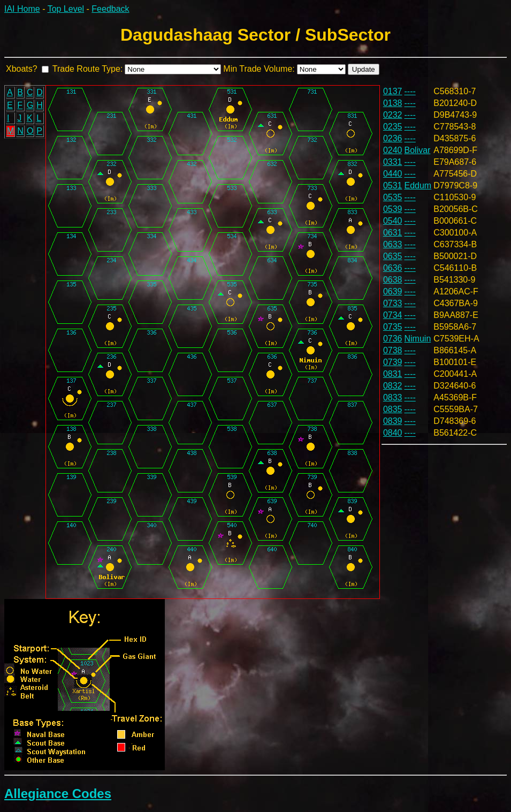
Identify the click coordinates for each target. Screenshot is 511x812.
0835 (393, 409)
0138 (393, 103)
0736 (393, 339)
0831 (393, 374)
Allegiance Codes (58, 794)
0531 (393, 185)
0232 (393, 115)
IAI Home (22, 9)
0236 (393, 138)
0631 (393, 233)
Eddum (418, 185)
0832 (393, 386)
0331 (393, 162)
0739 (393, 362)
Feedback (110, 9)
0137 (393, 91)
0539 (393, 209)
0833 (393, 397)
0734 (393, 315)
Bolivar (418, 150)
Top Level (66, 9)
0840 (393, 433)
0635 (393, 256)
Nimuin (418, 339)
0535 (393, 197)
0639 (393, 291)
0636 (393, 268)
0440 (393, 174)
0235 (393, 127)
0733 (393, 303)
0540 (393, 221)
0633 (393, 244)
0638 (393, 280)
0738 (393, 350)
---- (410, 91)
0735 (393, 327)
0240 (393, 150)
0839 (393, 421)
